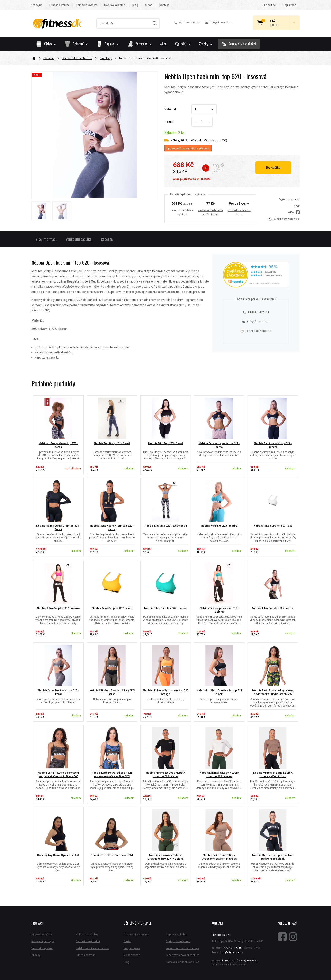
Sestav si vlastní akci (239, 44)
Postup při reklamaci (178, 941)
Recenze (107, 239)
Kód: (297, 206)
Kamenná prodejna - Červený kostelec (234, 960)
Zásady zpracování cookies (182, 955)
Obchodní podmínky (136, 934)
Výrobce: (285, 199)
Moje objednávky (42, 934)
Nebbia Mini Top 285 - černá (166, 443)
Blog (135, 5)
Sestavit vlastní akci (88, 941)
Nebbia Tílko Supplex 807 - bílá (273, 526)
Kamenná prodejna (43, 941)
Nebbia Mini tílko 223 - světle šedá (166, 526)
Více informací (46, 239)
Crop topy (106, 58)
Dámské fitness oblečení (77, 58)
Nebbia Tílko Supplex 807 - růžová (58, 608)
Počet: (169, 122)
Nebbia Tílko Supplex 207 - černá (273, 608)
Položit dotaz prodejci (284, 219)
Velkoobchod (132, 955)
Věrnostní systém (87, 5)
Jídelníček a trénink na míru (92, 948)
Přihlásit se (269, 5)
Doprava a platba (115, 5)
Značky (206, 44)
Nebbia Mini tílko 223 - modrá (219, 526)
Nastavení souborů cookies (182, 962)
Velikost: (171, 109)
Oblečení (49, 58)
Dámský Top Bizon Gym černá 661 (112, 855)
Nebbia (295, 199)
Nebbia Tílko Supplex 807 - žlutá (112, 608)
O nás (149, 5)
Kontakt (164, 5)
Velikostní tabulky (87, 934)
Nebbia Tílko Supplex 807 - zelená (166, 608)
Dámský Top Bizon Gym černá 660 (58, 855)
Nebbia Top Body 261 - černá (112, 443)
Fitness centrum (59, 5)
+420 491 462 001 (187, 22)
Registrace (289, 5)
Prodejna (37, 5)
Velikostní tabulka (79, 239)
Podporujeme (132, 948)
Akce (163, 44)
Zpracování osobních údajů (182, 948)
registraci (182, 214)
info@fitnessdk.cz (219, 22)
